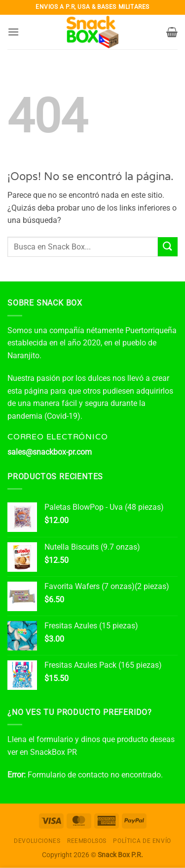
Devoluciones (37, 841)
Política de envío (142, 841)
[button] (13, 32)
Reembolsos (87, 841)
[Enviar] (168, 247)
